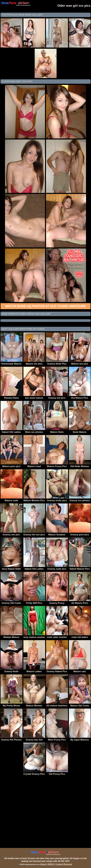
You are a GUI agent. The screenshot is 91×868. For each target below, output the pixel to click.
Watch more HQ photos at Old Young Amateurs (46, 306)
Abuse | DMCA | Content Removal (56, 864)
